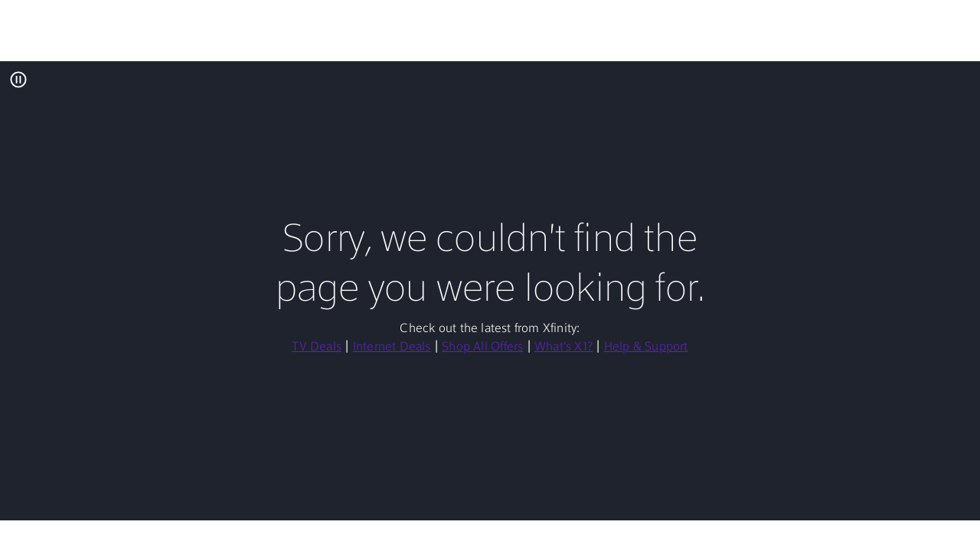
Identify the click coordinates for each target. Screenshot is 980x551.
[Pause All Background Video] (18, 80)
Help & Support (646, 347)
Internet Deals (392, 347)
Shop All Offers (482, 347)
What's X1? (563, 347)
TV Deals (317, 347)
